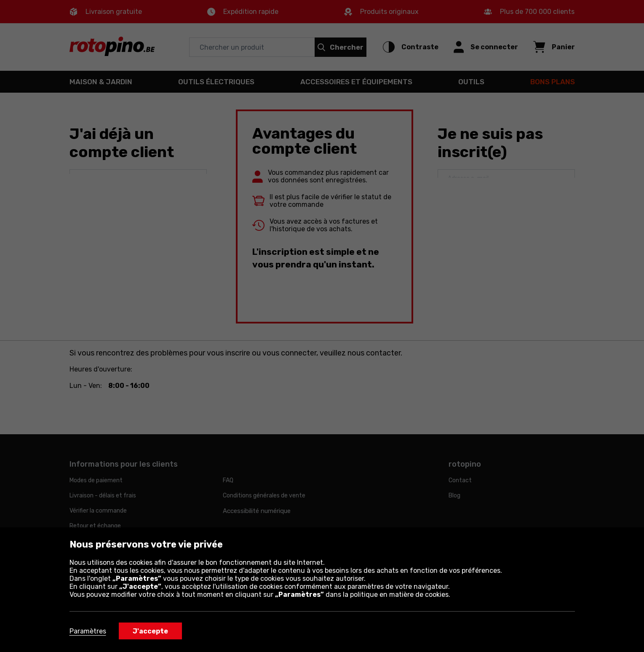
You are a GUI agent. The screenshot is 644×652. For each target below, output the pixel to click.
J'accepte (150, 631)
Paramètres (88, 631)
